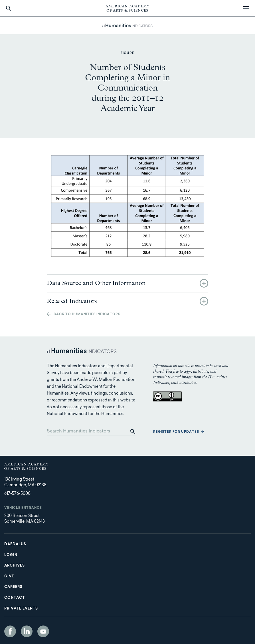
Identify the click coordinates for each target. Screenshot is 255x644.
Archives (15, 566)
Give (9, 577)
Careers (13, 587)
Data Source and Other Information (96, 283)
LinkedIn (27, 631)
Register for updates (176, 432)
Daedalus (15, 544)
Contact (15, 598)
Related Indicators (72, 301)
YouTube (43, 631)
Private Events (21, 609)
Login (11, 555)
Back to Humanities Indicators (87, 314)
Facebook (10, 631)
